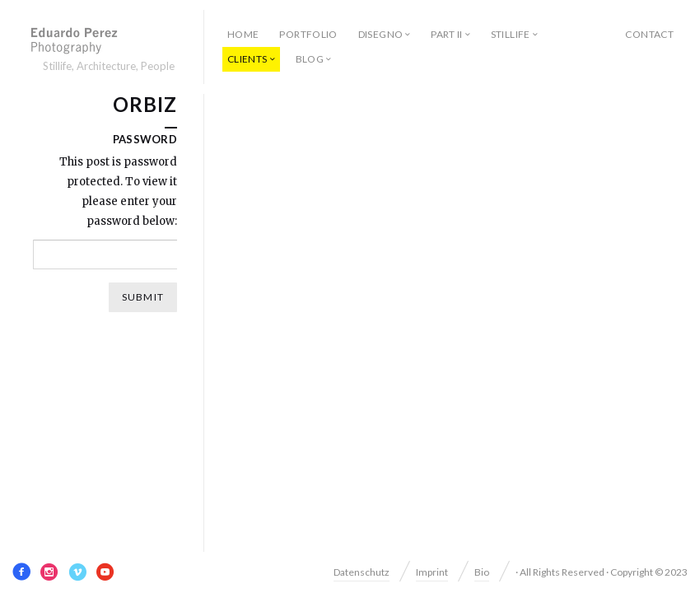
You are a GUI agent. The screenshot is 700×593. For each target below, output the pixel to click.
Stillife (511, 34)
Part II (447, 34)
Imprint (432, 572)
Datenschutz (362, 572)
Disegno (381, 34)
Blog (310, 59)
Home (243, 34)
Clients (247, 59)
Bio (482, 572)
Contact (649, 34)
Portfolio (308, 34)
